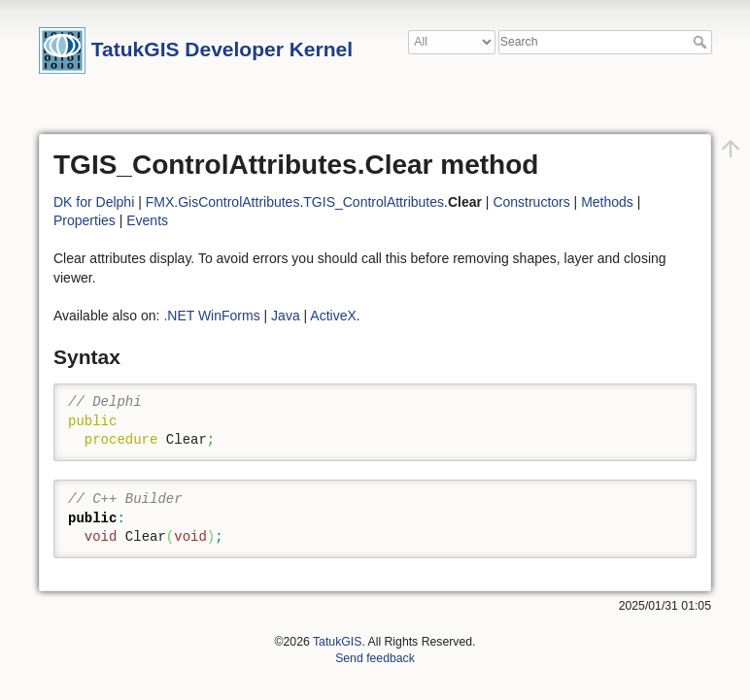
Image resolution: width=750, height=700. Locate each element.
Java (286, 316)
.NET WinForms (211, 316)
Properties (85, 220)
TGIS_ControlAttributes (374, 202)
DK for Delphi (94, 202)
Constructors (531, 202)
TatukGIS (337, 642)
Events (147, 220)
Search (702, 42)
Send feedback (375, 658)
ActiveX (333, 316)
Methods (607, 202)
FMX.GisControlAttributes (223, 202)
